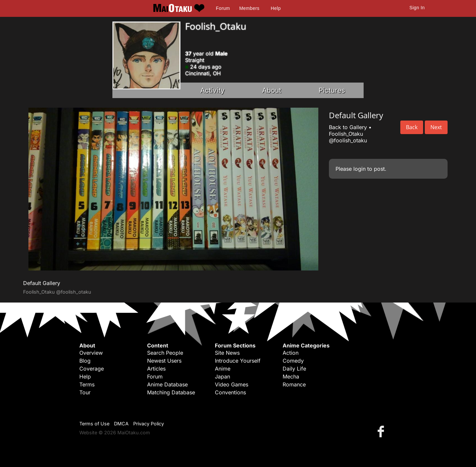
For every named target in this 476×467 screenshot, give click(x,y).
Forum (223, 8)
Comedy (293, 361)
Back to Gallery (348, 127)
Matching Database (171, 392)
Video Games (232, 384)
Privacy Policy (149, 424)
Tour (85, 392)
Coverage (92, 369)
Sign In (417, 8)
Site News (227, 353)
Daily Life (294, 369)
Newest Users (164, 361)
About (272, 90)
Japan (222, 377)
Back (412, 127)
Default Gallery (42, 283)
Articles (156, 369)
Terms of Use (94, 424)
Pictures (332, 90)
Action (291, 353)
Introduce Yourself (238, 361)
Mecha (291, 377)
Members (249, 8)
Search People (165, 353)
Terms (87, 384)
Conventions (230, 392)
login (359, 169)
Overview (91, 353)
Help (276, 8)
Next (436, 127)
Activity (213, 90)
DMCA (121, 424)
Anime (223, 369)
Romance (294, 384)
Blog (85, 361)
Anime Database (167, 384)
